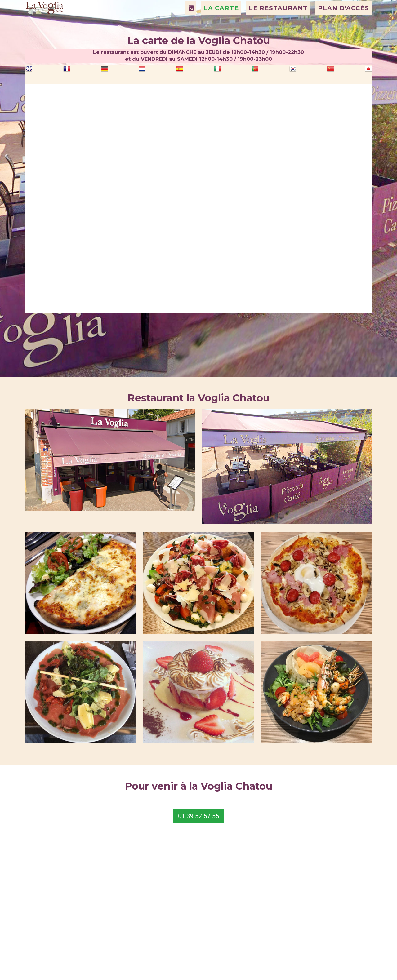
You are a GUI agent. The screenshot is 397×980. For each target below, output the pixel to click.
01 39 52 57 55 (198, 816)
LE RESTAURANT (278, 24)
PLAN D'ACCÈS (343, 24)
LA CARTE (221, 24)
